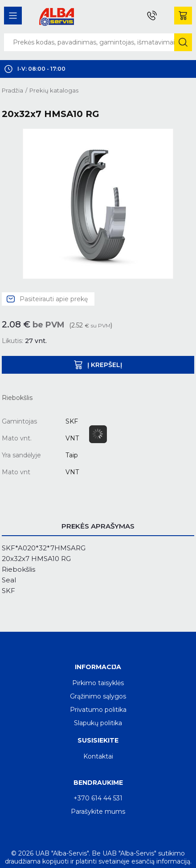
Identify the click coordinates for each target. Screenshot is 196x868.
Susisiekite (98, 740)
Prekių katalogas (54, 90)
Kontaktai (98, 756)
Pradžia (12, 90)
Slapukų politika (98, 723)
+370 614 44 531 (98, 798)
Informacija (98, 667)
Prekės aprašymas (98, 526)
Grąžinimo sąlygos (98, 696)
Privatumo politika (98, 710)
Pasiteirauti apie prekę (54, 299)
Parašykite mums (98, 811)
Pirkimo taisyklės (98, 683)
